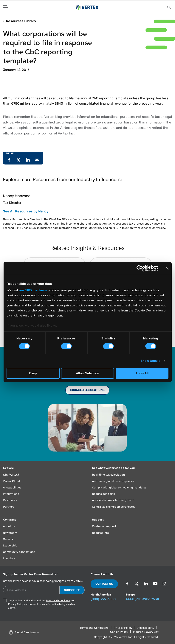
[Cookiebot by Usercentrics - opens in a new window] (142, 268)
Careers (8, 539)
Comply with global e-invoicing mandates (119, 488)
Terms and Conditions (58, 600)
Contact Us (104, 584)
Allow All (142, 373)
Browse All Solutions (87, 390)
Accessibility (146, 628)
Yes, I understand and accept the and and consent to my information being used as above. (42, 604)
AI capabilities (12, 488)
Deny (33, 373)
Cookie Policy (119, 632)
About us (9, 526)
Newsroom (10, 533)
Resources (10, 500)
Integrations (11, 494)
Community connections (19, 552)
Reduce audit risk (103, 494)
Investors (9, 558)
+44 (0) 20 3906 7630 (142, 599)
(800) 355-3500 (103, 599)
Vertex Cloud (11, 481)
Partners (9, 507)
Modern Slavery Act (146, 632)
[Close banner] (167, 268)
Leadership (10, 546)
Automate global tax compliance (113, 481)
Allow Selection (87, 373)
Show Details (150, 361)
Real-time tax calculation (108, 475)
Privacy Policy (16, 604)
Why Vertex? (11, 475)
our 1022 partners (33, 290)
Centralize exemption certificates (114, 507)
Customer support (104, 526)
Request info (100, 533)
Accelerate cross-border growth (113, 500)
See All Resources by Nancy (26, 211)
